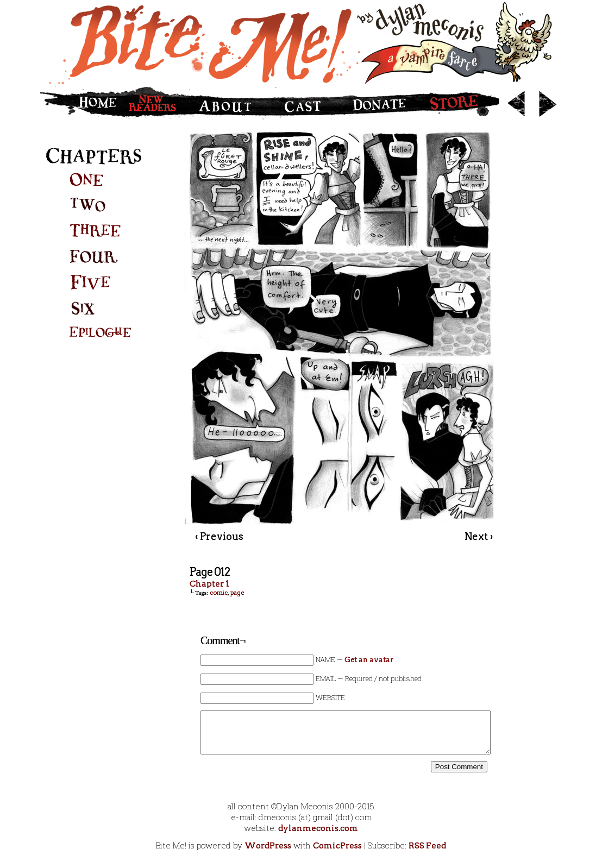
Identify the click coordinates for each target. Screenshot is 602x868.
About (230, 103)
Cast (303, 103)
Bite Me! (301, 43)
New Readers (155, 103)
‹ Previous (219, 536)
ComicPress (337, 846)
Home (81, 103)
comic (219, 593)
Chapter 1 (209, 584)
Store (460, 103)
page (237, 593)
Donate (377, 103)
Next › (479, 536)
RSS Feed (427, 846)
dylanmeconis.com (318, 828)
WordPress (268, 846)
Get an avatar (369, 660)
